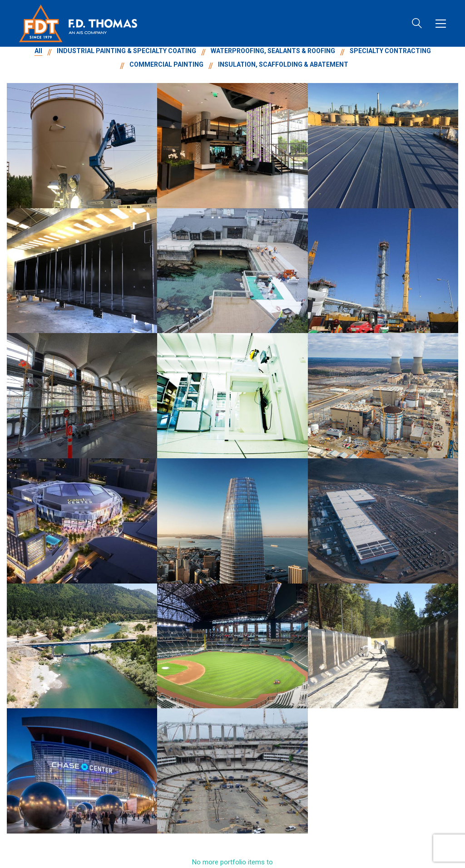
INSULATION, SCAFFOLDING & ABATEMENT (283, 64)
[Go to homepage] (78, 23)
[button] (441, 24)
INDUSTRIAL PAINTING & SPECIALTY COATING (126, 51)
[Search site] (417, 25)
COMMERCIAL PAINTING (166, 64)
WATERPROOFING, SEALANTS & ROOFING (273, 51)
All (38, 51)
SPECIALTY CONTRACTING (390, 51)
